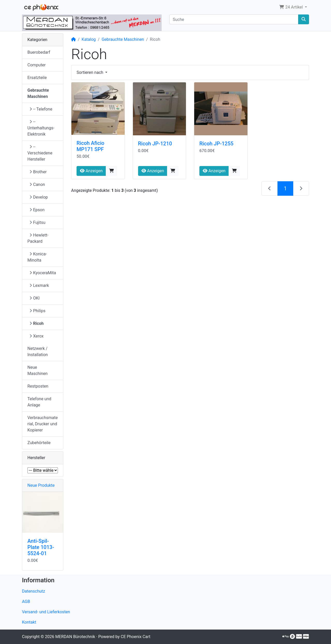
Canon (37, 184)
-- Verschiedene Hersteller (40, 153)
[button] (293, 7)
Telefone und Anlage (39, 402)
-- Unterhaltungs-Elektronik (41, 128)
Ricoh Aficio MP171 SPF (90, 146)
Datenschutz (33, 591)
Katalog (89, 39)
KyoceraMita (43, 273)
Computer (37, 65)
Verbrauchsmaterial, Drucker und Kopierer (43, 424)
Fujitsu (37, 222)
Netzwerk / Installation (38, 352)
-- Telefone (41, 109)
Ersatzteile (37, 78)
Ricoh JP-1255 (216, 144)
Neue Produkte (41, 485)
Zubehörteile (39, 443)
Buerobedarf (39, 52)
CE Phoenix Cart (136, 637)
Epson (37, 210)
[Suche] (234, 19)
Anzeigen (91, 171)
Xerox (36, 336)
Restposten (38, 386)
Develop (39, 197)
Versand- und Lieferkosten (46, 612)
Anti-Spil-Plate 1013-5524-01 (41, 547)
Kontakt (29, 622)
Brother (38, 172)
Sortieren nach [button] (90, 72)
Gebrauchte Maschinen (123, 39)
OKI (35, 298)
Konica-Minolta (37, 257)
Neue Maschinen (37, 370)
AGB (26, 602)
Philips (37, 311)
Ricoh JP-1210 (155, 144)
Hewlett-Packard (38, 238)
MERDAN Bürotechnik (75, 637)
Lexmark (39, 285)
